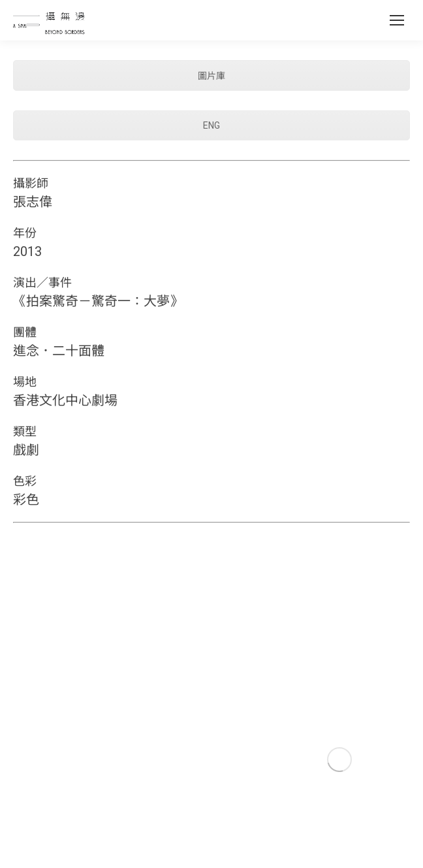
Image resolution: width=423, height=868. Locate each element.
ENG (211, 125)
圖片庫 (211, 76)
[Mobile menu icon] (397, 20)
